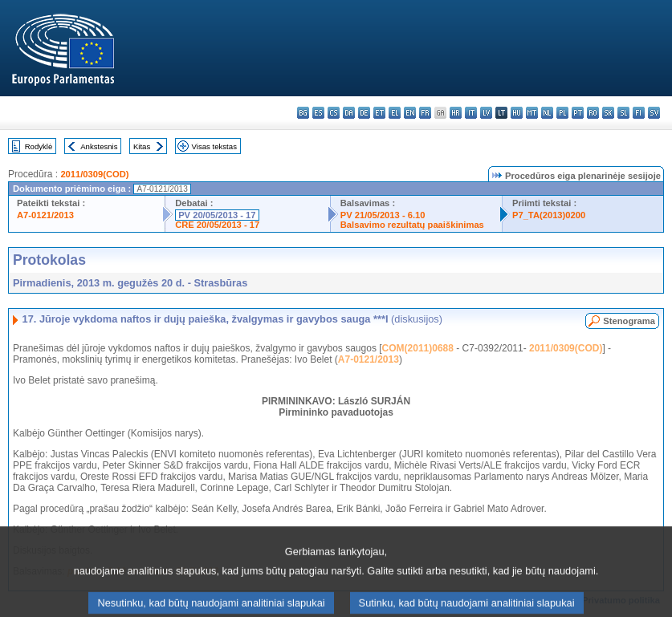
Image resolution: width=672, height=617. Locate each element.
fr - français (425, 113)
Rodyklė (39, 146)
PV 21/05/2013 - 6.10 (383, 215)
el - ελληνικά (395, 113)
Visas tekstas (214, 146)
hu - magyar (517, 113)
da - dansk (349, 113)
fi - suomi (639, 113)
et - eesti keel (379, 113)
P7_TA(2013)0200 (549, 215)
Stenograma (629, 321)
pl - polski (562, 113)
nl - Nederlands (547, 113)
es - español (318, 113)
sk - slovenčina (608, 113)
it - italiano (471, 113)
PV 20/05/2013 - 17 (217, 215)
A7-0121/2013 (45, 215)
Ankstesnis (99, 146)
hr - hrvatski (456, 113)
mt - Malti (532, 113)
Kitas (142, 146)
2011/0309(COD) (94, 174)
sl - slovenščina (623, 113)
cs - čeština (334, 113)
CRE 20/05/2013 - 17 (217, 225)
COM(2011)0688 (418, 348)
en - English (410, 113)
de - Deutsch (364, 113)
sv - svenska (654, 113)
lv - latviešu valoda (486, 113)
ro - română (593, 113)
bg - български (303, 113)
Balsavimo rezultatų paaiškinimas (412, 225)
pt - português (578, 113)
